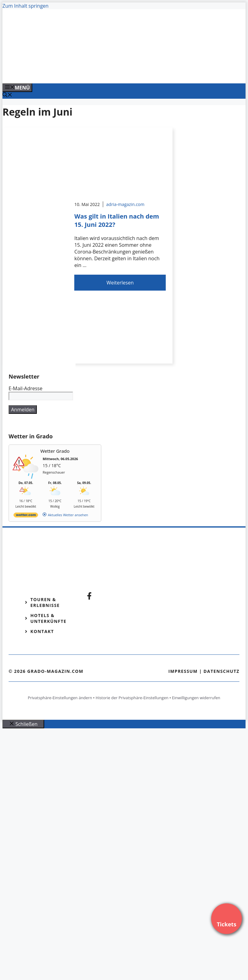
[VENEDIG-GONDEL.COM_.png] (126, 72)
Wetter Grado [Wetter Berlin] (55, 451)
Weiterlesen (120, 283)
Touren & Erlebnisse (45, 602)
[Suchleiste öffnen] (7, 95)
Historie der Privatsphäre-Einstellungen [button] (132, 698)
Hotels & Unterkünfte (48, 618)
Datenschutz (221, 671)
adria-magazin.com (125, 204)
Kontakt (42, 631)
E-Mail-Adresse (25, 388)
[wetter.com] (26, 516)
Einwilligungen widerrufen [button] (196, 698)
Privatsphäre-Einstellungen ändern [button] (60, 698)
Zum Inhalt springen (25, 6)
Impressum (183, 671)
